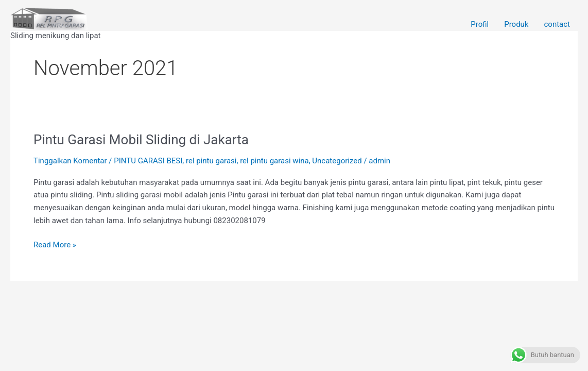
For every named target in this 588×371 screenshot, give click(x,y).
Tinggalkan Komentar (70, 161)
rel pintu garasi (211, 161)
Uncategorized (337, 161)
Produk (516, 24)
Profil (480, 24)
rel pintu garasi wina (274, 161)
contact (557, 24)
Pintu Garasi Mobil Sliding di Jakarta (141, 140)
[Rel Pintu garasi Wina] (49, 18)
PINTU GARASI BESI (148, 161)
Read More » (55, 244)
